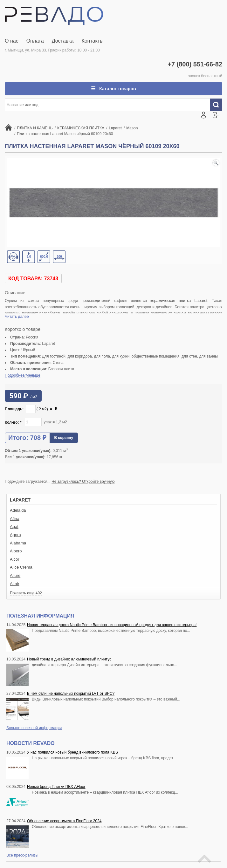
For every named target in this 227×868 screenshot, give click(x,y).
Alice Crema (21, 567)
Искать (218, 105)
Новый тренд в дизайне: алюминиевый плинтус (69, 659)
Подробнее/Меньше (23, 375)
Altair (15, 584)
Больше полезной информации (34, 728)
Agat (14, 526)
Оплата (35, 41)
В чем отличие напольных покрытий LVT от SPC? (71, 694)
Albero (16, 551)
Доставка (63, 41)
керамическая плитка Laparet (179, 301)
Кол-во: (13, 422)
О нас (12, 41)
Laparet (20, 500)
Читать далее (17, 317)
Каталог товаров (117, 89)
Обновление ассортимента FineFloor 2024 (64, 821)
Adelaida (18, 510)
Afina (15, 519)
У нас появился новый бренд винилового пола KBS (72, 752)
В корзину (64, 438)
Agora (15, 535)
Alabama (18, 543)
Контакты (92, 41)
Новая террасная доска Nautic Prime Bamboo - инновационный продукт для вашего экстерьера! (112, 625)
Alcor (15, 559)
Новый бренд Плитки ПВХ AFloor (56, 787)
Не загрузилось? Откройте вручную (83, 482)
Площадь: (14, 409)
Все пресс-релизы (22, 855)
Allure (15, 575)
